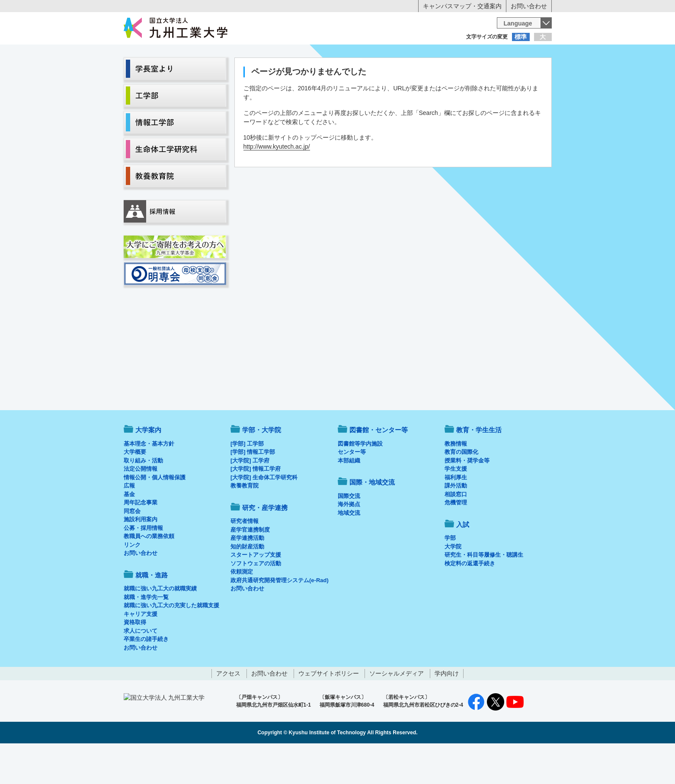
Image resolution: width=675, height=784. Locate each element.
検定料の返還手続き (470, 599)
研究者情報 (245, 557)
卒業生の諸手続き (146, 675)
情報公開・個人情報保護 (155, 513)
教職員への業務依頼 (149, 572)
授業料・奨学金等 (467, 496)
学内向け (447, 709)
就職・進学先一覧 (146, 633)
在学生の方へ (252, 54)
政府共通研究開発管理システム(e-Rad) (280, 616)
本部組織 (349, 496)
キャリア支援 (141, 650)
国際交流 (349, 532)
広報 (129, 521)
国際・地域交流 (471, 72)
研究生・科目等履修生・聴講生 (484, 591)
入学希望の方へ (166, 54)
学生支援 (456, 505)
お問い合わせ (529, 6)
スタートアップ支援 (256, 591)
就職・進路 (364, 72)
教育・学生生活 (311, 72)
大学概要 (135, 488)
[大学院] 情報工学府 (256, 505)
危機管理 (456, 538)
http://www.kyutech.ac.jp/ (277, 182)
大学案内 (150, 72)
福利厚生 (456, 513)
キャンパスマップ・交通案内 (462, 6)
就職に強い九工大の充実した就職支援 (171, 641)
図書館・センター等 (379, 466)
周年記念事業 (141, 538)
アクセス (228, 709)
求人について (141, 667)
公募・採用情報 (143, 564)
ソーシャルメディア (397, 709)
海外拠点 (349, 540)
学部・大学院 (262, 466)
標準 (521, 37)
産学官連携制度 (250, 566)
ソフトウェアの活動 (256, 599)
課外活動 (456, 521)
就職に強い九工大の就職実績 (160, 624)
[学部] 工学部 (247, 480)
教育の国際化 (461, 488)
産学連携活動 (247, 574)
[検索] (403, 23)
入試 (525, 72)
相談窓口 (456, 530)
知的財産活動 (247, 582)
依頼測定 (242, 607)
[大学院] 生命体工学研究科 (264, 513)
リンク (132, 581)
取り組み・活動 (143, 496)
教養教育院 (245, 521)
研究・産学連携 (418, 72)
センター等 (352, 488)
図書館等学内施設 (360, 480)
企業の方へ (423, 54)
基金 (129, 530)
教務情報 (456, 480)
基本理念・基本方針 (149, 480)
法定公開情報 (141, 505)
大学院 (453, 582)
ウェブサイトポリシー (329, 709)
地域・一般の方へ (509, 54)
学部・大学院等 (204, 72)
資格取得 (135, 658)
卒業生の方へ (338, 54)
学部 (450, 574)
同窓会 (132, 547)
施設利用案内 (141, 555)
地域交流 (349, 549)
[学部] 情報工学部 (253, 488)
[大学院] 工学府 (250, 496)
